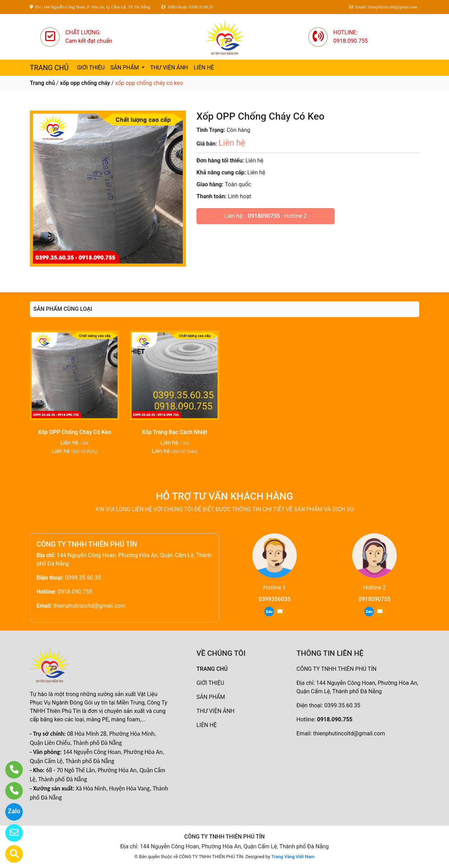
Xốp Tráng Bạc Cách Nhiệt (175, 432)
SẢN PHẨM (125, 68)
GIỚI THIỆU (91, 68)
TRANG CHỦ (49, 68)
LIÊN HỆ (204, 68)
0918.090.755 (75, 592)
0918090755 (264, 216)
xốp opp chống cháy (85, 83)
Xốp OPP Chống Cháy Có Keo (75, 432)
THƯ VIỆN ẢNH (169, 68)
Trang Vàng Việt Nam (293, 857)
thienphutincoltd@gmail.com (89, 606)
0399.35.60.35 (83, 578)
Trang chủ (42, 83)
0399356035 (274, 599)
